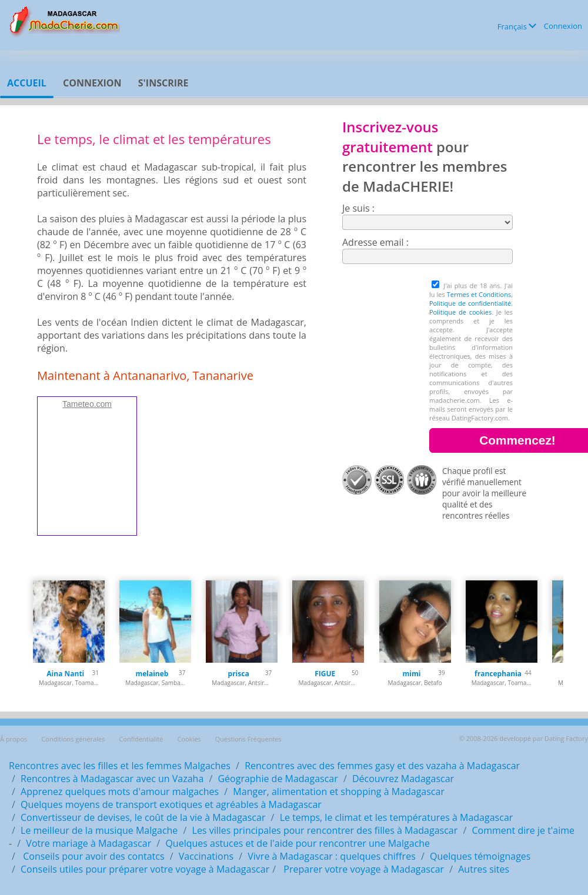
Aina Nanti (65, 674)
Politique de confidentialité (470, 303)
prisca (239, 674)
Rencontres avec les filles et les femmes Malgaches (120, 766)
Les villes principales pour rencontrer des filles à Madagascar (325, 830)
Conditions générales (73, 739)
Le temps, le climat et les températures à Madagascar (397, 817)
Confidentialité (141, 739)
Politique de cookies (460, 312)
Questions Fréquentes (248, 739)
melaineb (152, 674)
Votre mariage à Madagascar (88, 843)
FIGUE (325, 674)
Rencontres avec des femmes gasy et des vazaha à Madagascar (382, 766)
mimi (411, 674)
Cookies (189, 739)
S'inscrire (163, 83)
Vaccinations (206, 856)
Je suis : (358, 208)
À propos (14, 739)
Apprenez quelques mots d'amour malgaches (120, 792)
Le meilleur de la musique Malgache (99, 830)
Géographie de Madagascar (278, 779)
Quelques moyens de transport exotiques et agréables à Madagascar (171, 804)
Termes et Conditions (479, 294)
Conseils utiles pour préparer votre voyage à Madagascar (145, 869)
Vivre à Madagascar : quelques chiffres (332, 856)
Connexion (563, 26)
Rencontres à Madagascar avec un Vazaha (112, 779)
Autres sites (484, 869)
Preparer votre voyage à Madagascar (363, 869)
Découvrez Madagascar (403, 779)
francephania (498, 674)
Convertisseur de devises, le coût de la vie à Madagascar (143, 817)
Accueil (27, 83)
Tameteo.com (87, 404)
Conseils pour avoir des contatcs (93, 856)
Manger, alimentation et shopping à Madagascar (339, 792)
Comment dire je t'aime (523, 830)
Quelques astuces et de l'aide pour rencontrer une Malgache (298, 843)
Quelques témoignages (480, 856)
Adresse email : (375, 242)
